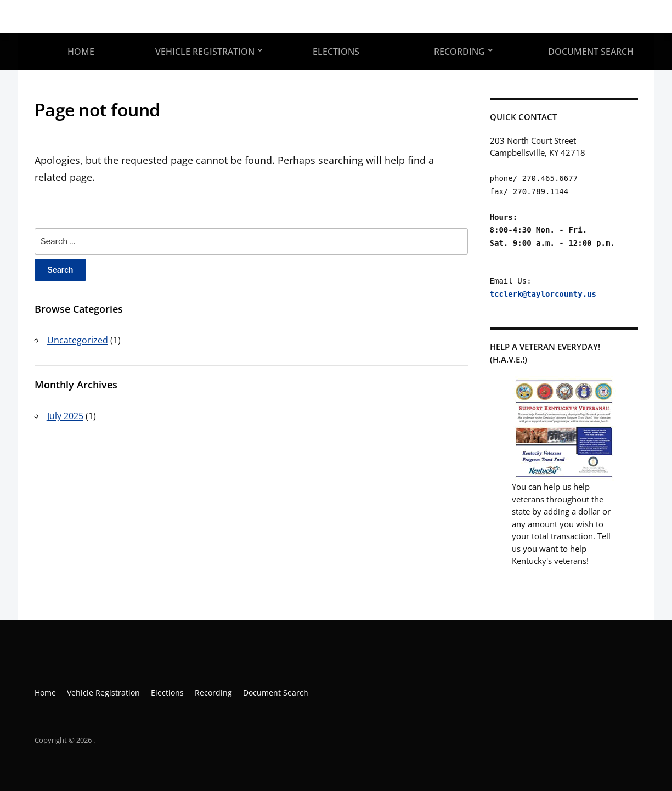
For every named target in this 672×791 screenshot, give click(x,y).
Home (81, 52)
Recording (459, 52)
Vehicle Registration (205, 52)
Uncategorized (78, 340)
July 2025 (65, 416)
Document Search (591, 52)
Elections (336, 52)
